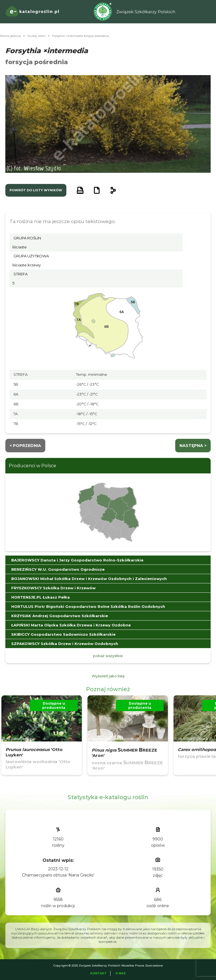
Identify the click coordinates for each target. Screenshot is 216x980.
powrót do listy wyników (36, 190)
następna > (193, 446)
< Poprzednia (25, 446)
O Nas (121, 973)
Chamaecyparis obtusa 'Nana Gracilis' (58, 875)
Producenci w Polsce (32, 466)
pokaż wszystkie (108, 656)
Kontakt (98, 973)
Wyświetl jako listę (108, 676)
